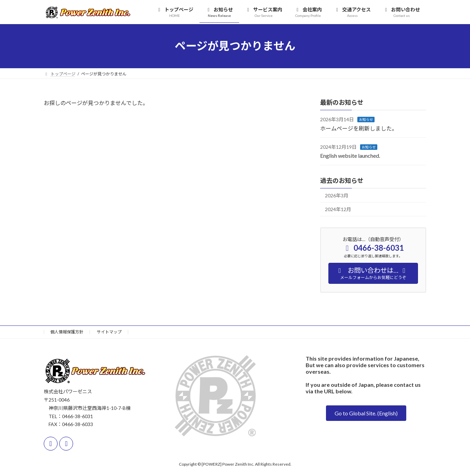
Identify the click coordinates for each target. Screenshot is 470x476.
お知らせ (366, 120)
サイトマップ (109, 332)
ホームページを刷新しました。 (359, 128)
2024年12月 (338, 209)
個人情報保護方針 (67, 332)
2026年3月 (337, 195)
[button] (366, 413)
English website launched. (350, 156)
